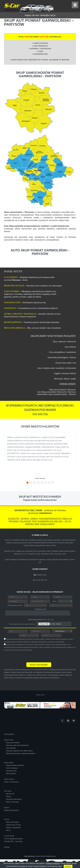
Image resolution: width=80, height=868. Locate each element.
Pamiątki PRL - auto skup (13, 841)
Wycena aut (10, 794)
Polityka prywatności (11, 810)
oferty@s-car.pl (48, 15)
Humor (8, 830)
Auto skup (8, 791)
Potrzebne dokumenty (14, 799)
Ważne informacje (12, 802)
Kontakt (7, 847)
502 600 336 (40, 414)
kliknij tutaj (32, 624)
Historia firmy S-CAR (13, 825)
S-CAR (6, 819)
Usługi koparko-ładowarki (15, 765)
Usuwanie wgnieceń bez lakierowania (19, 751)
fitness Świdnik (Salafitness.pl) (46, 856)
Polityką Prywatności (53, 863)
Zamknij (68, 866)
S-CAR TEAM (9, 836)
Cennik (8, 796)
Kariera (7, 808)
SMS (27, 37)
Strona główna (9, 734)
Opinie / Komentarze (11, 782)
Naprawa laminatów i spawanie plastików (20, 753)
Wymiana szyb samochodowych (17, 745)
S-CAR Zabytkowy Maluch (13, 839)
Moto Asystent (11, 773)
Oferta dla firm (9, 779)
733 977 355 (44, 37)
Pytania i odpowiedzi (13, 828)
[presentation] (23, 656)
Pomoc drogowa (12, 768)
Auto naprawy (11, 748)
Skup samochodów (13, 743)
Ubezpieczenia (11, 771)
